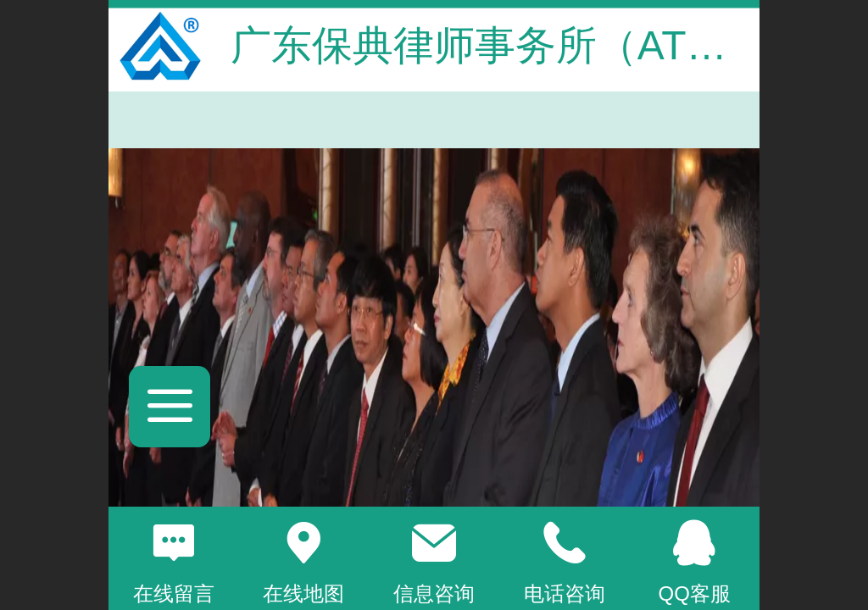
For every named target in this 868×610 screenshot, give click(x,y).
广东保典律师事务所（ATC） (493, 45)
